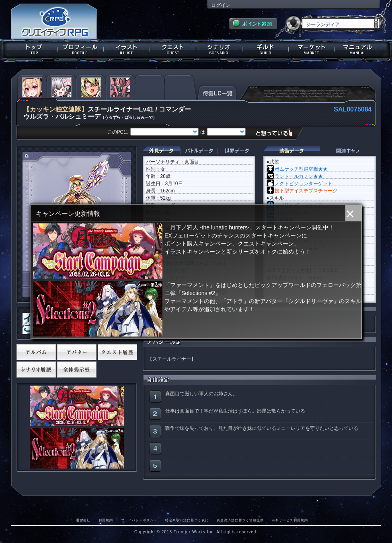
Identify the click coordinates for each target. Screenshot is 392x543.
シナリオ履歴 (36, 370)
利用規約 (106, 520)
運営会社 (83, 520)
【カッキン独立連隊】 (55, 109)
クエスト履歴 (117, 352)
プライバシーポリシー (139, 520)
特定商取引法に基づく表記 (187, 520)
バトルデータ (199, 151)
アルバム (36, 352)
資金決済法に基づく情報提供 (240, 520)
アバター (77, 352)
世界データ (236, 151)
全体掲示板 (77, 370)
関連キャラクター (348, 151)
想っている (277, 133)
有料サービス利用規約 (290, 520)
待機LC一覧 (217, 92)
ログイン (221, 5)
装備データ (291, 151)
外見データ (161, 151)
